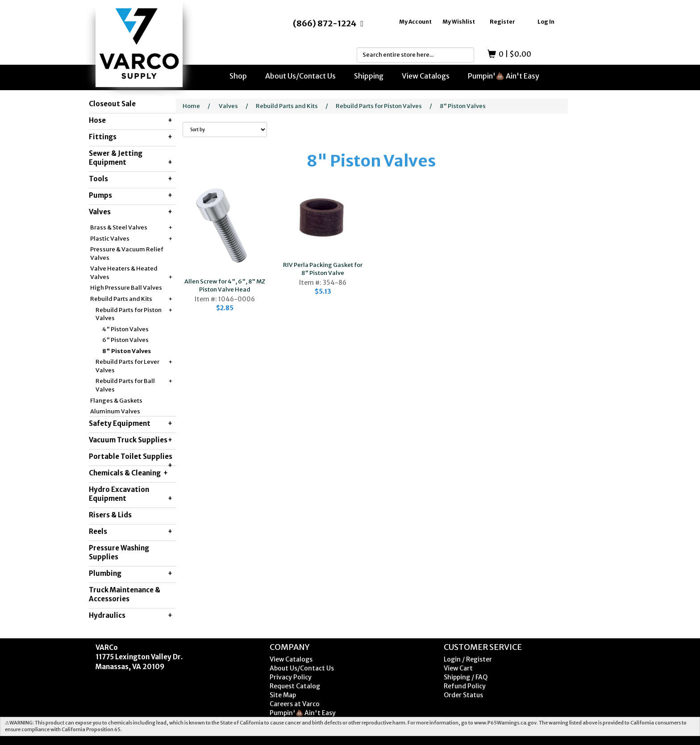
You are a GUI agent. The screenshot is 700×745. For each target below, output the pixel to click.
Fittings (131, 137)
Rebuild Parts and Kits (131, 299)
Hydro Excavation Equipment (131, 494)
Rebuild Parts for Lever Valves (134, 366)
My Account (415, 22)
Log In (546, 22)
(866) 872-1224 (325, 23)
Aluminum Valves (115, 411)
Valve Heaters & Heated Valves (131, 273)
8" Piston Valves (127, 351)
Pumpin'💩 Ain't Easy (504, 76)
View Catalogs (426, 76)
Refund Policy (465, 686)
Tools (131, 179)
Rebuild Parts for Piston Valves (134, 314)
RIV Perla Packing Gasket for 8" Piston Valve (323, 269)
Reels (131, 532)
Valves (131, 212)
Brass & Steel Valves (131, 228)
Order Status (463, 695)
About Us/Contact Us (300, 76)
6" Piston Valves (125, 340)
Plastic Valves (131, 239)
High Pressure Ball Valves (126, 288)
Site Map (283, 695)
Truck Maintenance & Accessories (125, 594)
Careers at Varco (295, 704)
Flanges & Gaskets (116, 401)
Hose (131, 121)
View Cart (458, 668)
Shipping (369, 76)
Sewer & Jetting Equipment (131, 158)
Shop (238, 76)
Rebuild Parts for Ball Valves (134, 385)
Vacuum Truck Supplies (131, 440)
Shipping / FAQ (466, 677)
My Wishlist (459, 22)
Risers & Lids (110, 515)
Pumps (131, 196)
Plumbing (131, 574)
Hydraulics (131, 616)
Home (191, 106)
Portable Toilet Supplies (131, 459)
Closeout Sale (112, 104)
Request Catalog (295, 686)
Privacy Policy (291, 677)
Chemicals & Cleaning (128, 473)
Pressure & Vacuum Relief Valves (127, 254)
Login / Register (468, 659)
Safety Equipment (131, 424)
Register (502, 22)
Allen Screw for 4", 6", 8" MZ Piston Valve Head (225, 286)
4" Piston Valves (125, 329)
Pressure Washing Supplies (119, 552)
